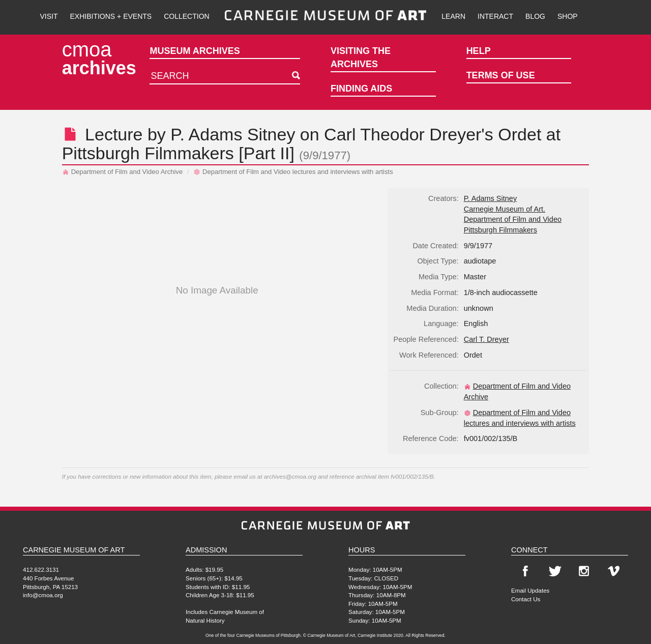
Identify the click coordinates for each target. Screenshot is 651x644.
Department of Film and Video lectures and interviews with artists (293, 172)
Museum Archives (195, 51)
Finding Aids (361, 89)
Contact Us (526, 599)
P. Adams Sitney (233, 134)
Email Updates (530, 590)
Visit (49, 16)
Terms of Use (501, 75)
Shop (568, 16)
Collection (186, 16)
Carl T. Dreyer (486, 339)
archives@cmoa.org (290, 476)
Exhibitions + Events (111, 16)
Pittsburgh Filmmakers (148, 153)
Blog (535, 16)
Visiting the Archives (361, 57)
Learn (453, 16)
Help (479, 51)
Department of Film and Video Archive (123, 172)
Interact (495, 16)
